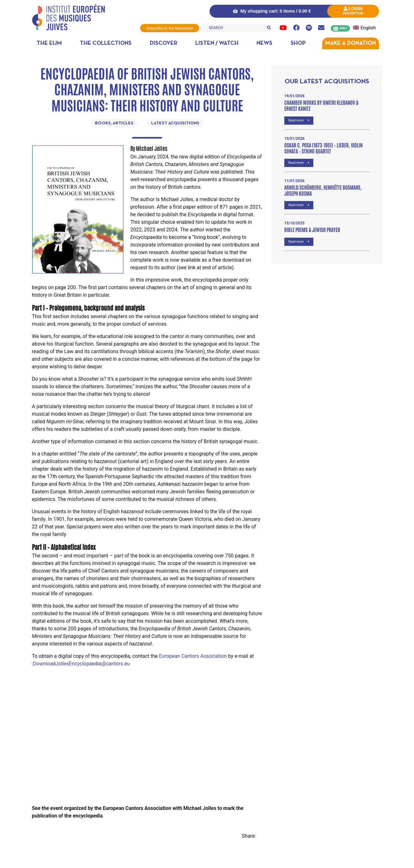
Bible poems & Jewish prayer (312, 229)
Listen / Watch (217, 43)
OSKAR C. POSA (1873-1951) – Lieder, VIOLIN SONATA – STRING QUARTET (323, 148)
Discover (164, 43)
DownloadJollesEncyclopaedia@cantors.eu (81, 663)
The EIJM (49, 43)
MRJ (343, 28)
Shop (298, 43)
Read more (299, 120)
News (264, 43)
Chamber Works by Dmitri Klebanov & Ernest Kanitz (321, 105)
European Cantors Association (193, 656)
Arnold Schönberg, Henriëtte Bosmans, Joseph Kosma (323, 190)
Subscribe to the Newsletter (169, 28)
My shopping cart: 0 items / (271, 11)
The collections (106, 43)
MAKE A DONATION (351, 43)
